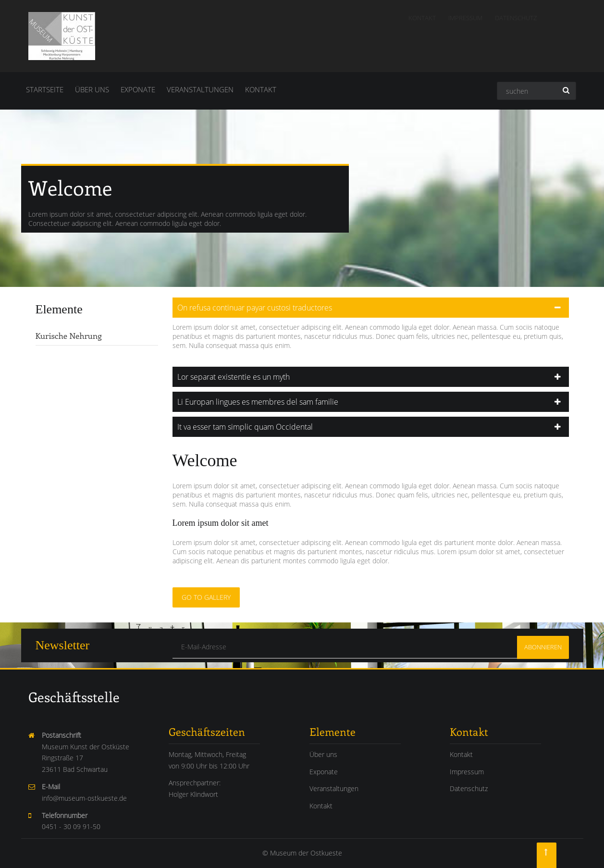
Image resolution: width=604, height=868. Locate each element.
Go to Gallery (198, 597)
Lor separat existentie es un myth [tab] (226, 377)
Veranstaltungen (200, 89)
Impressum (465, 18)
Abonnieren (543, 647)
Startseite (45, 89)
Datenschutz (516, 18)
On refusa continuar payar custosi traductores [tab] (247, 308)
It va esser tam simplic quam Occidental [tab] (237, 427)
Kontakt (422, 18)
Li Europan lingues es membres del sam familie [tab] (250, 402)
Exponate (138, 89)
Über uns (92, 89)
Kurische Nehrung (61, 335)
